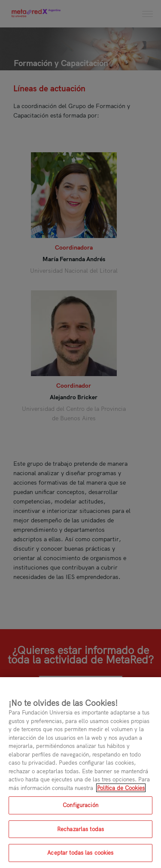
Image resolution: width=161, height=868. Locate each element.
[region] (80, 773)
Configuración (80, 805)
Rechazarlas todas (80, 829)
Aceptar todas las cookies (80, 853)
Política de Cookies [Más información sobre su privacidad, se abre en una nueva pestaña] (121, 788)
